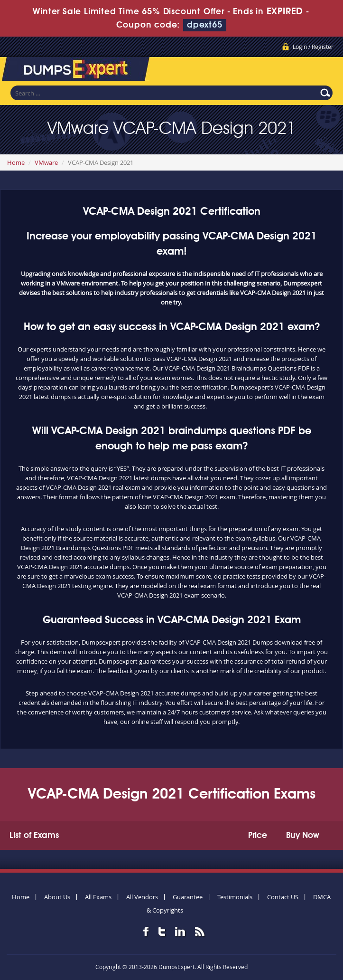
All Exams (98, 897)
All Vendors (142, 897)
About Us (57, 897)
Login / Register (313, 47)
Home (16, 162)
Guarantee (188, 897)
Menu (326, 71)
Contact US (283, 897)
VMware (46, 162)
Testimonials (235, 897)
